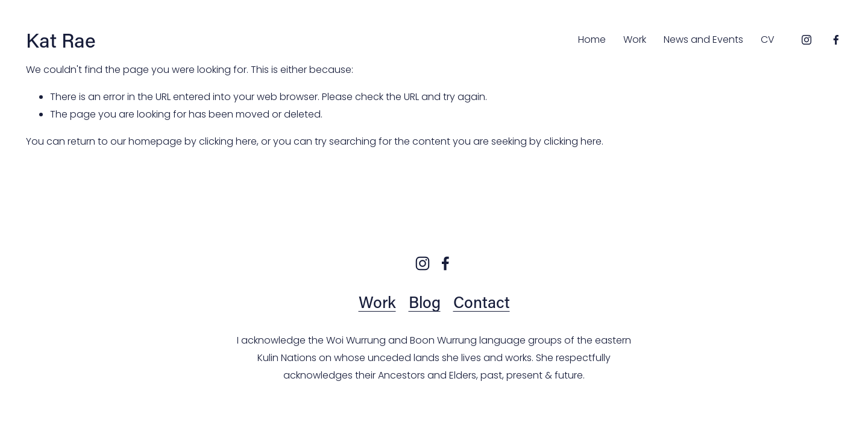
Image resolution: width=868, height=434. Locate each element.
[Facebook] (836, 40)
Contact (482, 302)
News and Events (703, 39)
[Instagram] (807, 40)
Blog (425, 302)
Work (635, 39)
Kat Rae (61, 40)
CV (768, 39)
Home (592, 39)
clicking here (228, 141)
